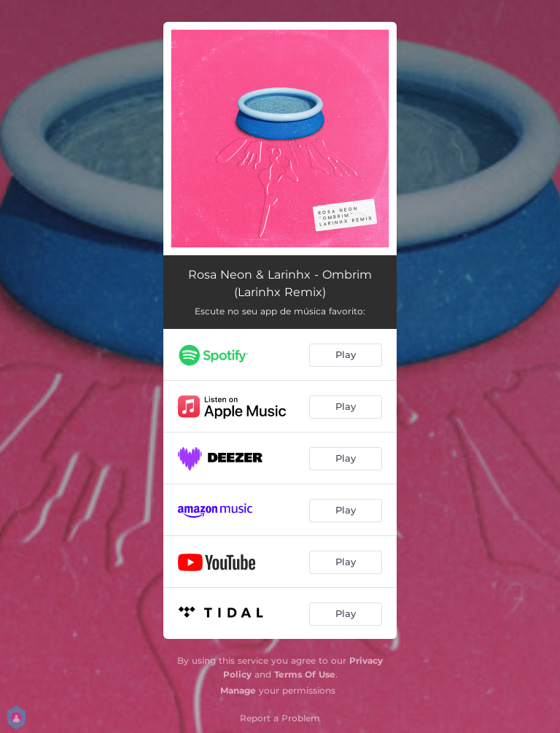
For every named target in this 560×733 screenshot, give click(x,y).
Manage (238, 690)
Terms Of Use (305, 674)
